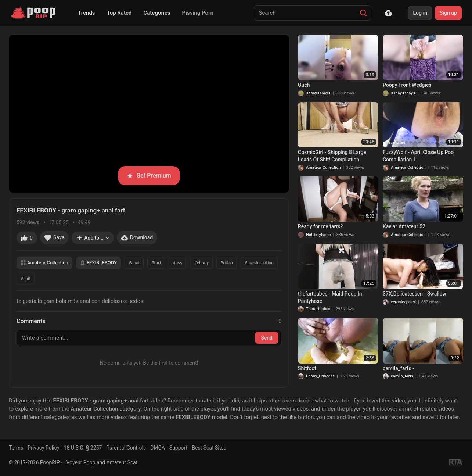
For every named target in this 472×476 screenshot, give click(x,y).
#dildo (227, 263)
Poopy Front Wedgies (407, 85)
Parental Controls (126, 448)
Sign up (448, 13)
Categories (157, 13)
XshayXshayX (318, 93)
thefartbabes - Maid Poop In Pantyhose (330, 297)
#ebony (201, 263)
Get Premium (149, 176)
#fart (156, 263)
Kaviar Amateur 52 (404, 226)
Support (178, 448)
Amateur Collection (44, 263)
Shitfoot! (308, 368)
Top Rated (119, 13)
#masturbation (259, 263)
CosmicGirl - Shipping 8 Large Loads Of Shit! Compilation (332, 156)
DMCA (158, 448)
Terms (16, 448)
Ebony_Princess (320, 376)
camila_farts (402, 376)
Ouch (304, 85)
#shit (26, 279)
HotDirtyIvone (318, 235)
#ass (177, 263)
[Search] (363, 13)
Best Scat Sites (209, 448)
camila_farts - (399, 368)
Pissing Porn (198, 13)
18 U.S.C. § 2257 (83, 448)
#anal (134, 263)
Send (267, 338)
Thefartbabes (318, 309)
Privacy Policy (43, 448)
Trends (87, 13)
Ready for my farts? (320, 226)
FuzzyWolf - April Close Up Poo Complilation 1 (418, 156)
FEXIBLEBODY (98, 263)
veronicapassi (403, 302)
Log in (420, 13)
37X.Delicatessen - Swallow (415, 294)
